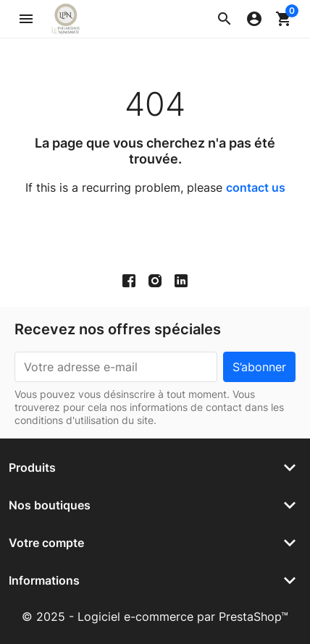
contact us (256, 187)
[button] (225, 19)
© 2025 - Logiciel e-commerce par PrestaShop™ (155, 617)
